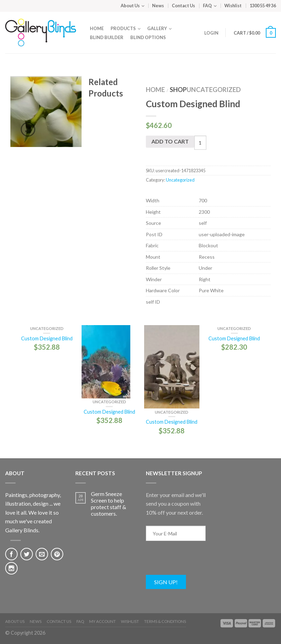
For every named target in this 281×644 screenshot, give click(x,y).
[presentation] (198, 561)
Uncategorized (214, 90)
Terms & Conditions (165, 621)
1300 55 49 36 (263, 6)
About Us (130, 6)
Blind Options (148, 37)
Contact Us (183, 6)
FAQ (207, 6)
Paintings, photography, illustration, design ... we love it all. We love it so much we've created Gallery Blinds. (33, 512)
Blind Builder (107, 37)
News (158, 6)
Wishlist (233, 6)
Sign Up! (166, 582)
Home (97, 28)
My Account (102, 621)
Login (211, 33)
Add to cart (170, 141)
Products (123, 28)
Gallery (157, 28)
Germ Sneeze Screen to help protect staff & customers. (109, 504)
